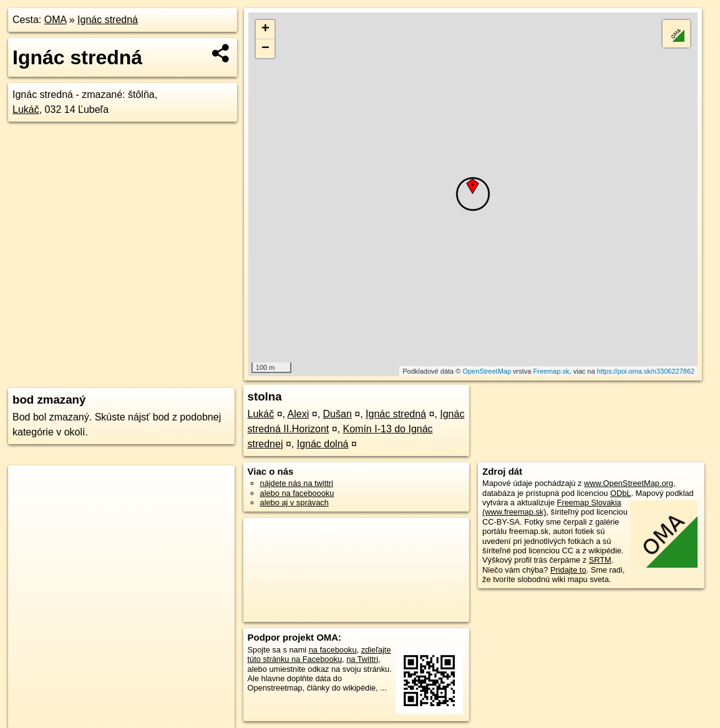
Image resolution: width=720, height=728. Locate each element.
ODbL (620, 493)
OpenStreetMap (487, 371)
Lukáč (26, 109)
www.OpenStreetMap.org (629, 483)
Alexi (299, 414)
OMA (56, 20)
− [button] (265, 49)
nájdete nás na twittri (297, 483)
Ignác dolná (323, 444)
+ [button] (265, 29)
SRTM (600, 560)
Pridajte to (568, 570)
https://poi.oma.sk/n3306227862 (646, 371)
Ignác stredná (108, 20)
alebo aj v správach (294, 502)
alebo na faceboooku (297, 493)
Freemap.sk (552, 371)
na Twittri (362, 659)
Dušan (338, 414)
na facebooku (333, 650)
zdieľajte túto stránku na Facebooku (319, 654)
